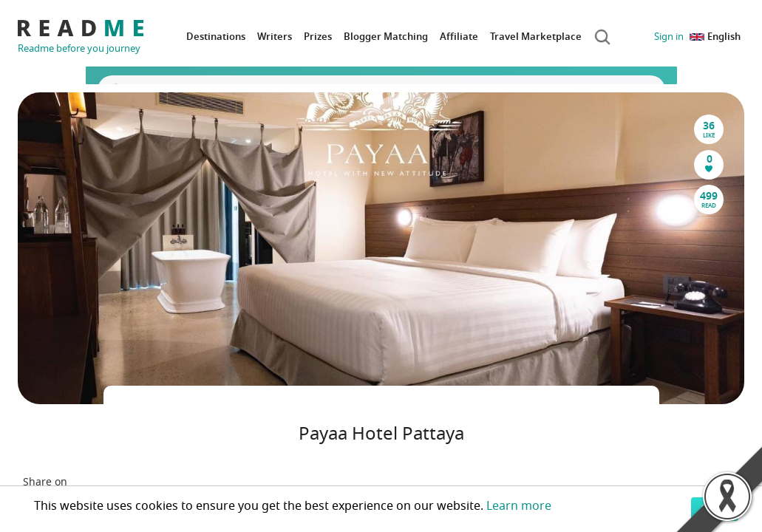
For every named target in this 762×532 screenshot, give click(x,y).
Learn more (519, 506)
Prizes (318, 37)
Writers (275, 37)
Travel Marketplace (536, 37)
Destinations (216, 37)
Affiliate (459, 37)
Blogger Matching (386, 37)
